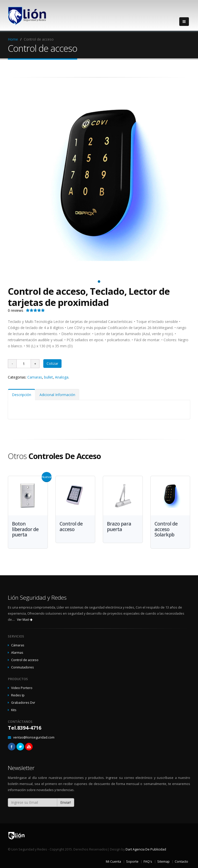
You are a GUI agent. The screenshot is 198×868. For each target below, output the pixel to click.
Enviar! (66, 802)
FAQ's (148, 862)
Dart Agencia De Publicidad (146, 849)
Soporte (132, 862)
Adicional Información (57, 395)
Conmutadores (23, 667)
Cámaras (18, 645)
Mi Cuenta (113, 862)
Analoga (62, 377)
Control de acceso (25, 660)
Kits (14, 710)
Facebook (12, 747)
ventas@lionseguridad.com (34, 737)
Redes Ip (18, 695)
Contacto (181, 862)
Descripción (22, 395)
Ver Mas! (25, 620)
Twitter (20, 747)
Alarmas (17, 653)
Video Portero (22, 688)
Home (13, 39)
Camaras (35, 377)
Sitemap (163, 862)
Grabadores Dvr (23, 703)
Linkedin (29, 747)
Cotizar (52, 363)
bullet (48, 377)
